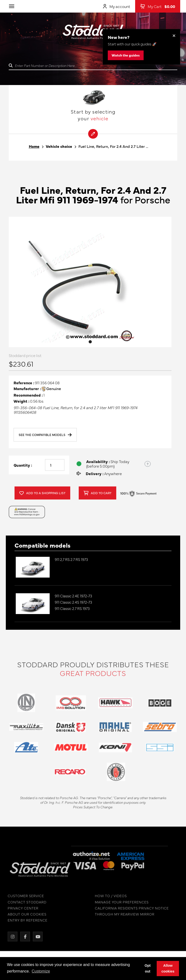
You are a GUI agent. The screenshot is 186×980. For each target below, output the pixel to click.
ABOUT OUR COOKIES (24, 914)
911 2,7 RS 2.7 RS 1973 (71, 559)
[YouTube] (34, 937)
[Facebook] (22, 937)
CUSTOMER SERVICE (23, 896)
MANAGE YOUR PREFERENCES (118, 902)
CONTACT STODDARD (24, 902)
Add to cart (97, 494)
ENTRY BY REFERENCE (24, 920)
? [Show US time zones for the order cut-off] (148, 465)
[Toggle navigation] (12, 6)
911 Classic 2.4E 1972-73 (73, 596)
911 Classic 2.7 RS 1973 (72, 608)
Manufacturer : (27, 390)
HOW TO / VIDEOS (108, 896)
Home (34, 146)
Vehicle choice (59, 146)
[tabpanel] (90, 283)
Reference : (24, 384)
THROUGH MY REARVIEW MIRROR (121, 914)
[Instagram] (9, 937)
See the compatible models (45, 436)
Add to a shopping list (42, 494)
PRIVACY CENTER (20, 908)
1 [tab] (90, 343)
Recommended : (28, 397)
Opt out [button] (148, 968)
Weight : (21, 402)
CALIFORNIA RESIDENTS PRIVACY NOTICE (128, 908)
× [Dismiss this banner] (174, 35)
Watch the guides (126, 55)
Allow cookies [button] (168, 968)
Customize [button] (41, 971)
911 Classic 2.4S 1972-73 (73, 602)
